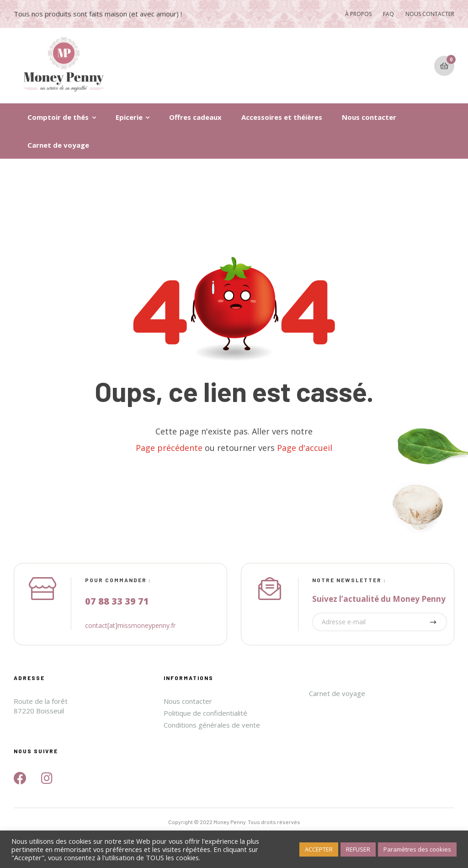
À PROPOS (358, 14)
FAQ (388, 14)
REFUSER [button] (358, 849)
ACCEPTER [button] (319, 849)
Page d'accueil (305, 448)
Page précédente (169, 448)
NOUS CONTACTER (430, 14)
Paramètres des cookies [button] (417, 849)
